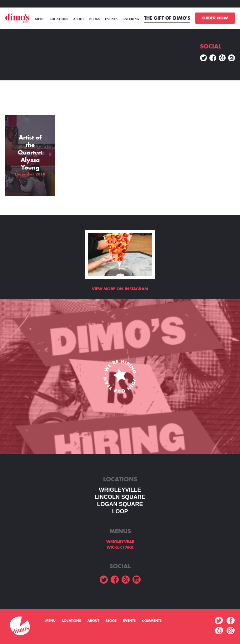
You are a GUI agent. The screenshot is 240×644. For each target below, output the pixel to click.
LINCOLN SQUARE (120, 497)
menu (40, 19)
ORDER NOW (215, 18)
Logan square (120, 504)
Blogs (94, 19)
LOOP (120, 511)
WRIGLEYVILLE (120, 490)
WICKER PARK (120, 547)
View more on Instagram (120, 289)
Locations (59, 19)
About (79, 19)
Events (111, 19)
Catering (131, 19)
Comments (152, 621)
